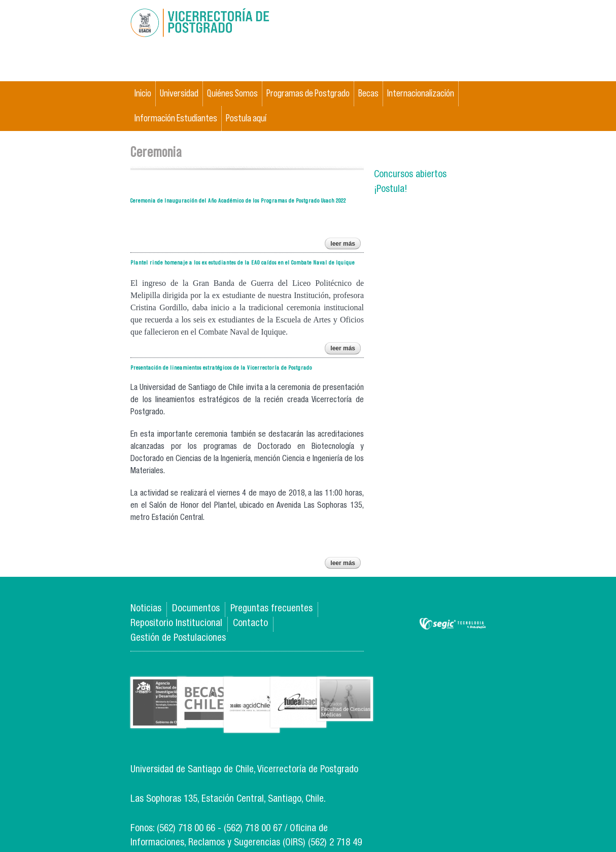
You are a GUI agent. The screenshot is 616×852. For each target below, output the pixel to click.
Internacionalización (421, 93)
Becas (368, 93)
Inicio (143, 93)
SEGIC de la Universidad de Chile (453, 624)
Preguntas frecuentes (271, 609)
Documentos (196, 609)
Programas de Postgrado (308, 93)
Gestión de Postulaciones (178, 638)
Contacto (250, 624)
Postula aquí (246, 118)
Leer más (346, 245)
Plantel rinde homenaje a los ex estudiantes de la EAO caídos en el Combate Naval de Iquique (243, 262)
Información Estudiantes (176, 118)
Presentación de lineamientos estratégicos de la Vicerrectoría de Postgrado (221, 367)
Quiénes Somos (232, 93)
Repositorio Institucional (176, 624)
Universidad (179, 93)
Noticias (146, 609)
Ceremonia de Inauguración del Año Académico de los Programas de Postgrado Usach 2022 (238, 200)
